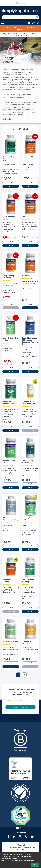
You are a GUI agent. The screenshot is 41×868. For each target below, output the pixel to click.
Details (11, 182)
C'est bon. (35, 865)
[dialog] (20, 860)
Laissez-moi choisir (16, 865)
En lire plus (7, 119)
